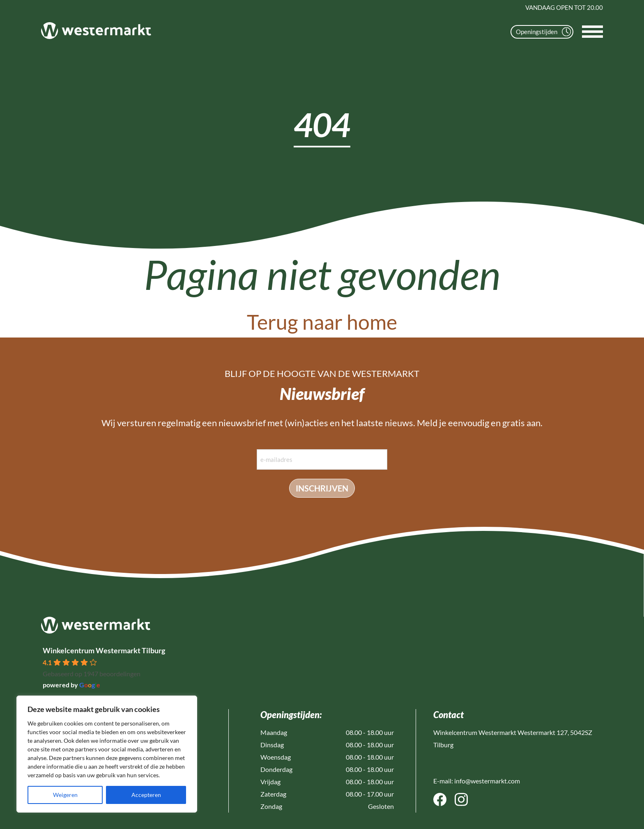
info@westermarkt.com (487, 781)
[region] (107, 754)
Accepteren (146, 795)
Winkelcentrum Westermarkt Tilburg (104, 650)
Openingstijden (543, 32)
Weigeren (65, 795)
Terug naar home (322, 322)
